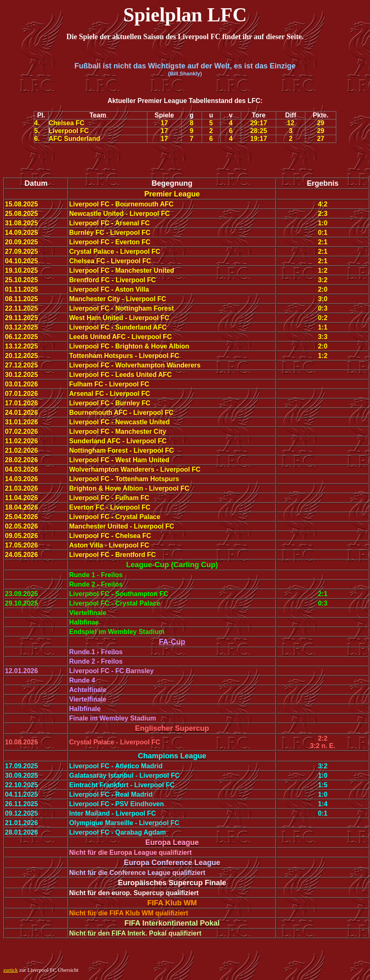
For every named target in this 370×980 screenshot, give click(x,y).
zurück (10, 970)
